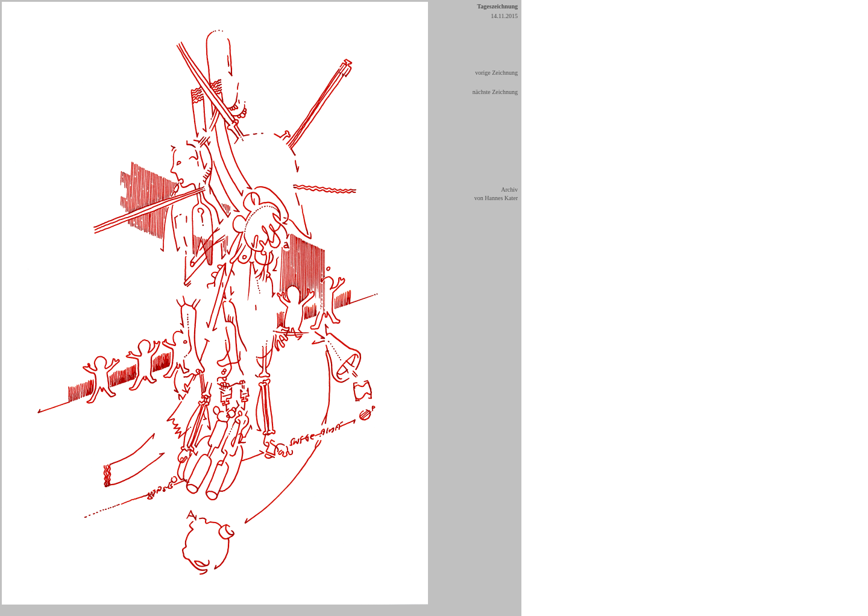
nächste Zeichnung (495, 92)
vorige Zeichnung (496, 73)
